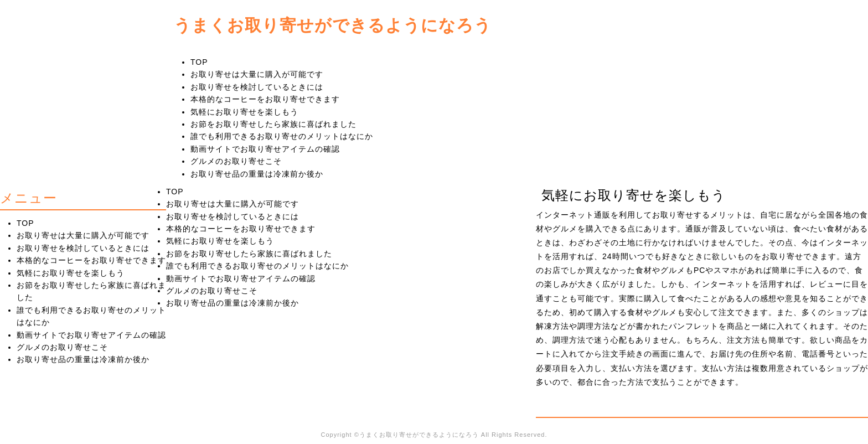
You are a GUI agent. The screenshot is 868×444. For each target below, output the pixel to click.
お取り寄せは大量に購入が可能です (257, 74)
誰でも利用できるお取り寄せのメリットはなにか (282, 136)
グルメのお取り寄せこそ (236, 161)
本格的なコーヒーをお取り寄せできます (265, 99)
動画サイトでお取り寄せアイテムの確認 (265, 149)
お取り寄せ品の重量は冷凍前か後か (257, 174)
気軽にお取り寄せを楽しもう (244, 112)
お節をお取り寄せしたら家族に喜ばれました (273, 124)
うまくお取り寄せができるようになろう (333, 25)
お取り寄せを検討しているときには (257, 87)
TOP (199, 62)
